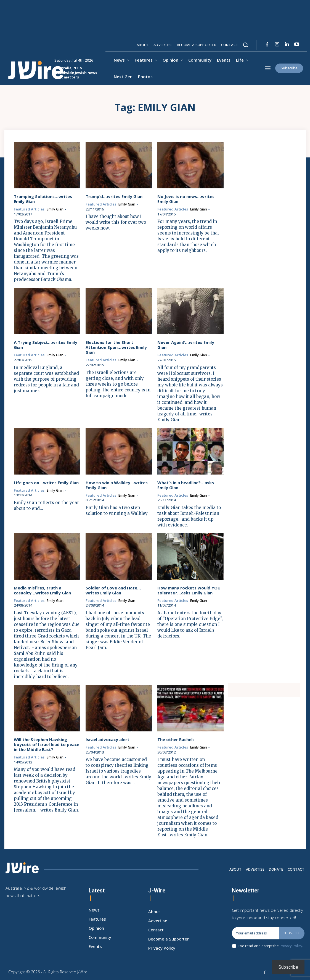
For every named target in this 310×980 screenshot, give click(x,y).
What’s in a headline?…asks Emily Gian (186, 485)
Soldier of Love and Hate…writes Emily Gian (113, 590)
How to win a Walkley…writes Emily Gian (117, 485)
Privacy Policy (291, 945)
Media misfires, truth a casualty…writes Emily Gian (42, 590)
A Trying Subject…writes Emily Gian (46, 345)
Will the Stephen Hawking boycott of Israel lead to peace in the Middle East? (47, 744)
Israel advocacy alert (108, 739)
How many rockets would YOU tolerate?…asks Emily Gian (189, 590)
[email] (256, 933)
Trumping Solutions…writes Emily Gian (43, 199)
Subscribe (292, 933)
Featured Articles (29, 209)
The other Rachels (176, 739)
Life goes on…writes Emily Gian (46, 482)
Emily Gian (55, 209)
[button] (245, 45)
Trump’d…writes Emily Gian (114, 196)
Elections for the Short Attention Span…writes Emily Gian (116, 347)
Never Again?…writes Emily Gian (186, 345)
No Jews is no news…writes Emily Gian (186, 199)
